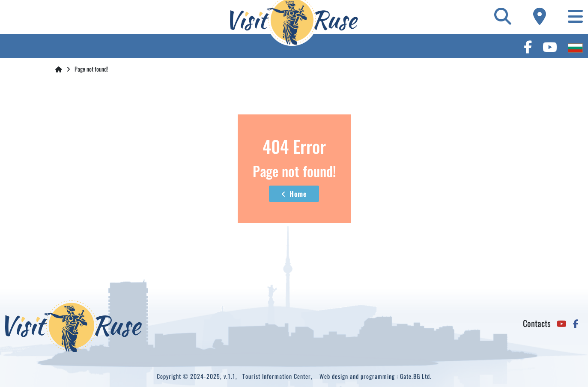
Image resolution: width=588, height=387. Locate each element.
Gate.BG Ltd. (416, 376)
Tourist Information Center (277, 376)
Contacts (537, 323)
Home (294, 194)
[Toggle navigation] (575, 16)
